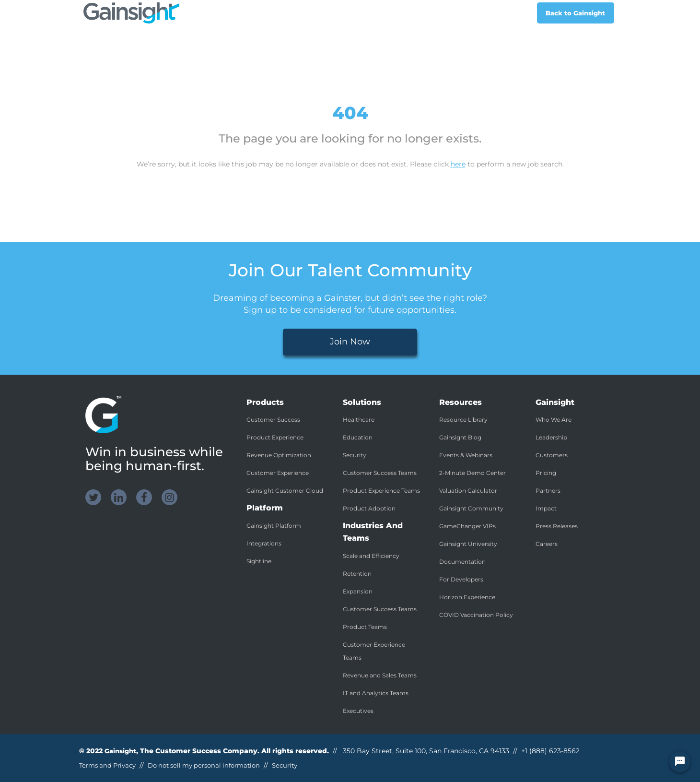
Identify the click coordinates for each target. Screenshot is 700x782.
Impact (546, 508)
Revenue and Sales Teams (380, 675)
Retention (357, 574)
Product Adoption (369, 508)
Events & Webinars (466, 455)
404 (350, 113)
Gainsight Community (471, 508)
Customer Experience (278, 473)
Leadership (551, 437)
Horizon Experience (467, 597)
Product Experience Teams (381, 491)
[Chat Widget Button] (680, 762)
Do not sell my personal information (204, 765)
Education (358, 437)
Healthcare (359, 420)
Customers (552, 455)
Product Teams (365, 627)
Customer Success (273, 420)
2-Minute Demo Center (472, 473)
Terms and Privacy (107, 765)
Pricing (546, 473)
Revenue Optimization (279, 455)
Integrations (264, 543)
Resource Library (463, 420)
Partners (548, 491)
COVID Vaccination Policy (476, 615)
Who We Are (554, 420)
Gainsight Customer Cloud (285, 491)
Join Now (350, 342)
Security (355, 455)
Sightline (259, 561)
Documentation (462, 562)
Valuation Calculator (468, 491)
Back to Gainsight (575, 13)
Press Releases (557, 526)
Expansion (358, 591)
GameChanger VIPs (467, 526)
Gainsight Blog (460, 437)
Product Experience (275, 437)
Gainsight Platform (274, 526)
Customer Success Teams (380, 473)
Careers (547, 544)
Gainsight (120, 751)
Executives (358, 711)
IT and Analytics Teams (376, 693)
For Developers (461, 579)
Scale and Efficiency (371, 556)
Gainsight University (468, 544)
